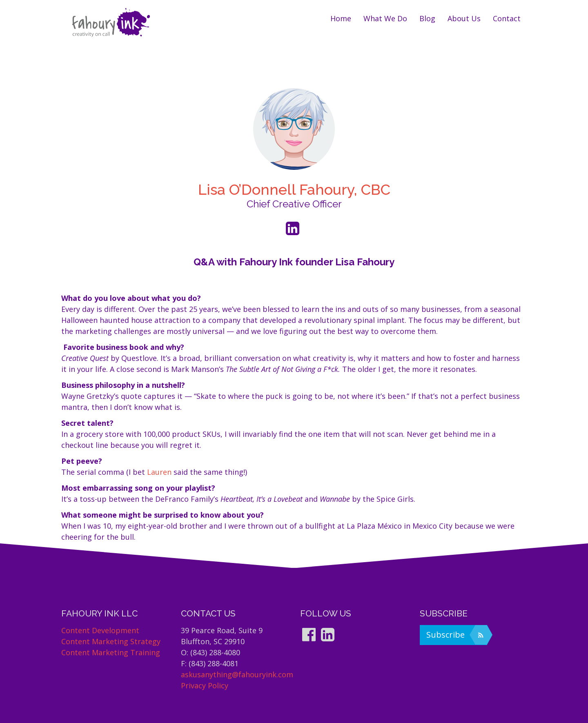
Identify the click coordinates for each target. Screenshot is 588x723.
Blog (427, 18)
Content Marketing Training (111, 652)
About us (464, 18)
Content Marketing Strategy (111, 641)
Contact (507, 18)
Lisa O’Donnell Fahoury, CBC (294, 189)
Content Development (100, 630)
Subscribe (457, 635)
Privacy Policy (205, 685)
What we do (385, 18)
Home (341, 18)
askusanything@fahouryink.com (237, 674)
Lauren (159, 472)
